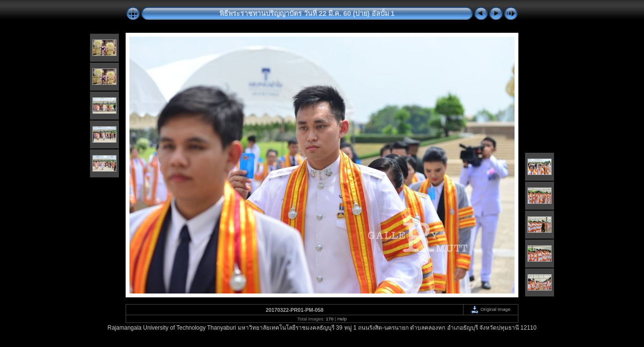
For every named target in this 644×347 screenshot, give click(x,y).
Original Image (490, 309)
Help (342, 319)
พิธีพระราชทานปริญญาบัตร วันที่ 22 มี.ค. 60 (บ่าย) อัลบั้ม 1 (307, 13)
